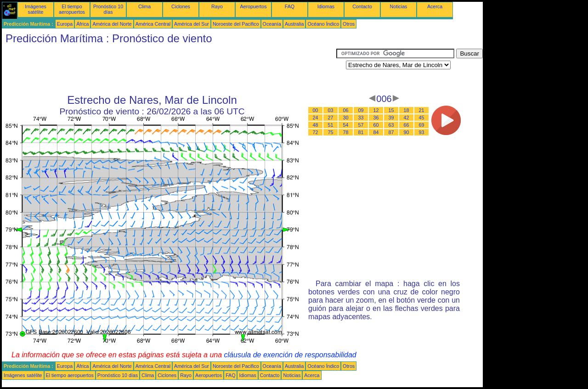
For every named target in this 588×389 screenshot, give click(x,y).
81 (361, 132)
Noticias (399, 6)
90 (407, 132)
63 (391, 125)
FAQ (290, 6)
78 (346, 132)
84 (376, 132)
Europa (65, 24)
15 (391, 110)
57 (361, 125)
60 (376, 125)
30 (346, 118)
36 (376, 118)
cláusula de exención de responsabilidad (290, 355)
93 (422, 132)
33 (361, 118)
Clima (144, 6)
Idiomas (326, 6)
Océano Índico (323, 24)
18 (407, 110)
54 (346, 125)
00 (316, 110)
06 (346, 110)
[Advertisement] (169, 69)
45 (422, 118)
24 (316, 118)
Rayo (217, 6)
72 (316, 132)
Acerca (435, 6)
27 (331, 118)
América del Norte (112, 24)
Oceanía (272, 24)
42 (407, 118)
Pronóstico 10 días (108, 9)
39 (391, 118)
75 (331, 132)
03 (331, 110)
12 (376, 110)
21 (422, 110)
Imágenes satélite (36, 9)
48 (316, 125)
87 (391, 132)
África (82, 24)
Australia (294, 24)
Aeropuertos (253, 6)
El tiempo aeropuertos (72, 9)
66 (407, 125)
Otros (349, 24)
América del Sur (192, 24)
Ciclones (181, 6)
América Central (153, 24)
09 (361, 110)
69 (422, 125)
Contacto (362, 6)
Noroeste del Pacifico (236, 24)
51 (331, 125)
